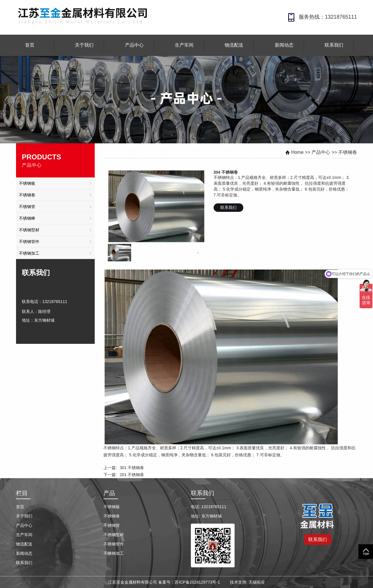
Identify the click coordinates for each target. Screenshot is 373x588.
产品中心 (134, 45)
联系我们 (334, 45)
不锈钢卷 (27, 195)
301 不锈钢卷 (132, 468)
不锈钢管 (27, 207)
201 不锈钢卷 (132, 475)
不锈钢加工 (29, 253)
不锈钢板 (27, 183)
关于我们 (84, 45)
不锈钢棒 (27, 218)
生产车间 (184, 45)
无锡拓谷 (257, 582)
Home (294, 152)
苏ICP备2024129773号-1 (197, 582)
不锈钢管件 (29, 242)
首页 (30, 45)
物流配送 (234, 45)
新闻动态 (284, 45)
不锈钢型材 (29, 230)
